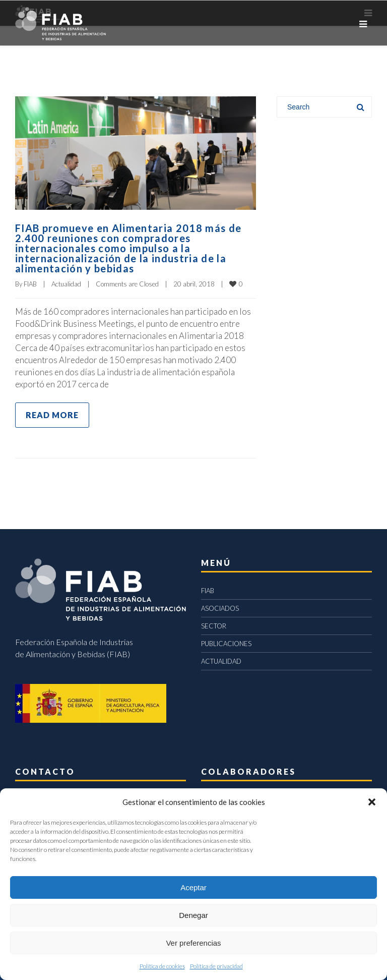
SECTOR (214, 626)
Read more (52, 415)
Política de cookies (162, 966)
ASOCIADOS (220, 608)
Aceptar (193, 887)
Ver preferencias (193, 943)
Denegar (193, 915)
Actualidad (66, 284)
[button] (372, 802)
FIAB (30, 284)
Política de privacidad (216, 966)
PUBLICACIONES (226, 644)
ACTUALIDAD (221, 661)
